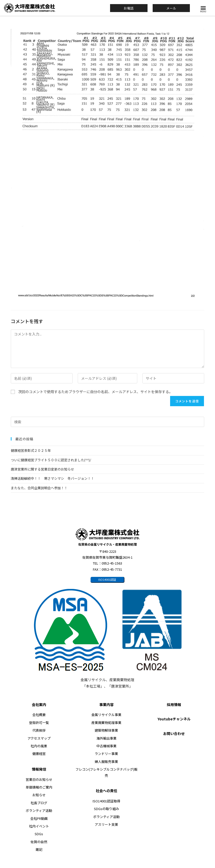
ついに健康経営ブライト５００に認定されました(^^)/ (51, 460)
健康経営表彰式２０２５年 (31, 450)
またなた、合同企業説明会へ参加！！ (39, 488)
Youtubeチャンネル (174, 719)
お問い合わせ (174, 733)
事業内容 (106, 704)
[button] (203, 8)
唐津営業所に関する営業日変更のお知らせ (42, 469)
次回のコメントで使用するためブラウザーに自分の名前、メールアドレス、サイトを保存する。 (95, 392)
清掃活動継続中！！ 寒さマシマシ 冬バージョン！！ (52, 478)
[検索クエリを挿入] (107, 422)
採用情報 (174, 704)
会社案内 (39, 704)
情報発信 (39, 769)
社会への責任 (106, 791)
